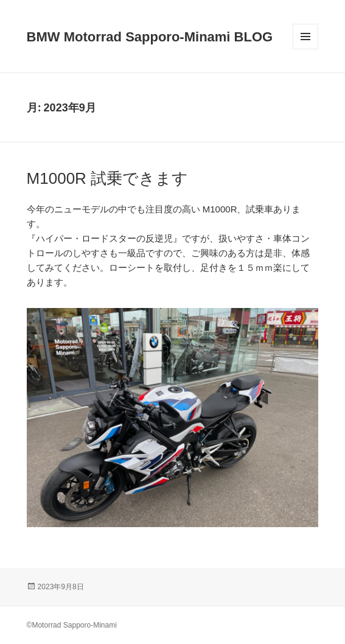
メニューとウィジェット (305, 49)
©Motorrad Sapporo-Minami (72, 625)
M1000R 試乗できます (108, 178)
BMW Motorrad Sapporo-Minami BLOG (150, 37)
